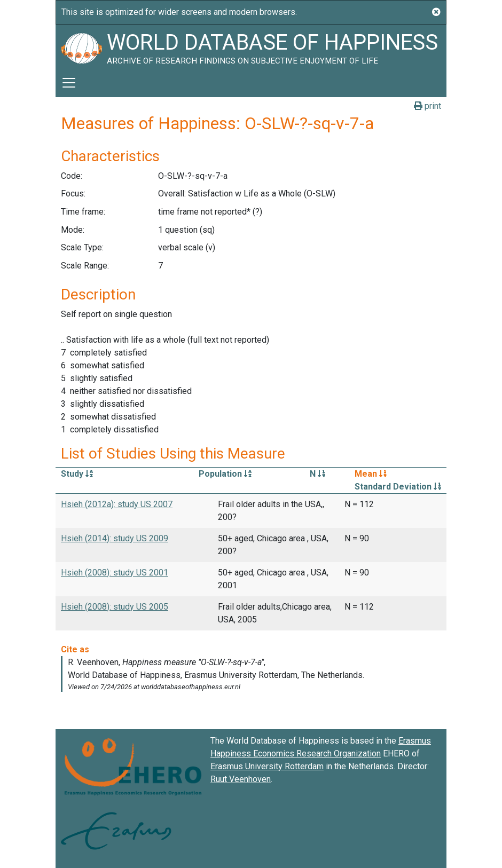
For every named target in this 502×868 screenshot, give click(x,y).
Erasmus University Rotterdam (267, 766)
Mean (371, 474)
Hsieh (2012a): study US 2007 (117, 504)
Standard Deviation (398, 487)
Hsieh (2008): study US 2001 (115, 573)
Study (77, 474)
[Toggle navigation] (69, 83)
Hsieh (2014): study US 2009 (115, 538)
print (428, 106)
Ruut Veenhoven (241, 779)
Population (225, 474)
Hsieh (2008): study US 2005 (115, 607)
